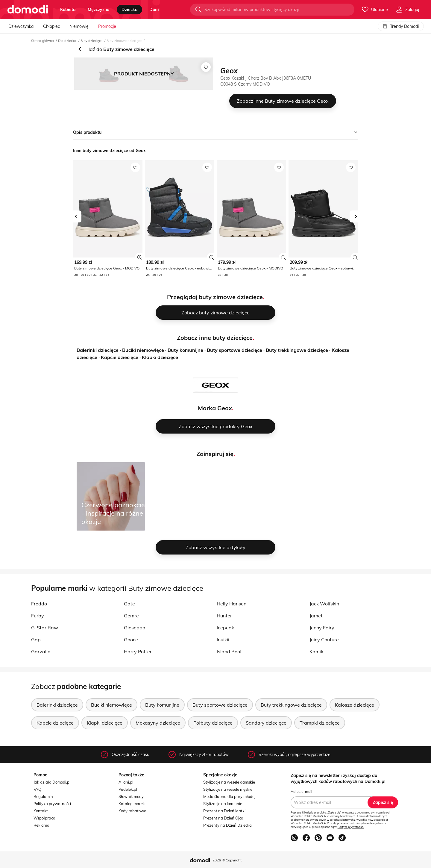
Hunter (224, 616)
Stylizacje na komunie (223, 804)
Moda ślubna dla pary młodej (229, 796)
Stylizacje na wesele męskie (228, 789)
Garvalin (41, 652)
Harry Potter (138, 652)
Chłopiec (51, 26)
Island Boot (229, 652)
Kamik (316, 652)
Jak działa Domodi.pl (52, 782)
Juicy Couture (324, 640)
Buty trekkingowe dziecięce (297, 350)
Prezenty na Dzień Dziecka (227, 825)
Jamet (316, 616)
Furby (38, 616)
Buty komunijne (185, 350)
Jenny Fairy (322, 628)
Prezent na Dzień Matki (224, 811)
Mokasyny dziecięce (158, 723)
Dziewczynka (21, 26)
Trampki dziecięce (320, 723)
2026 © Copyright (227, 860)
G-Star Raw (45, 628)
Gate (129, 604)
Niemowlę (79, 26)
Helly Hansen (232, 604)
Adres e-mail (301, 791)
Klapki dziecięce (160, 357)
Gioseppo (135, 628)
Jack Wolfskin (324, 604)
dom (154, 10)
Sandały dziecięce (266, 723)
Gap (36, 640)
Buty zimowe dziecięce (124, 41)
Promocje (107, 26)
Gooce (131, 640)
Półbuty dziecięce (213, 723)
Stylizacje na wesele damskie (229, 782)
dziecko (129, 10)
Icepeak (225, 628)
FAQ (37, 789)
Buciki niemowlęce (143, 350)
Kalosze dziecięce (355, 705)
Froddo (39, 604)
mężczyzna (99, 10)
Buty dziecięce (91, 41)
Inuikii (223, 640)
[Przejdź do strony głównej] (28, 10)
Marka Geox (215, 408)
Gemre (131, 616)
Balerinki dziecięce (98, 350)
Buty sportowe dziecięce (235, 350)
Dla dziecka (67, 41)
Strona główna (43, 41)
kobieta (68, 10)
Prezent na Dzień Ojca (223, 818)
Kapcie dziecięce (120, 357)
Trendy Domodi (401, 26)
